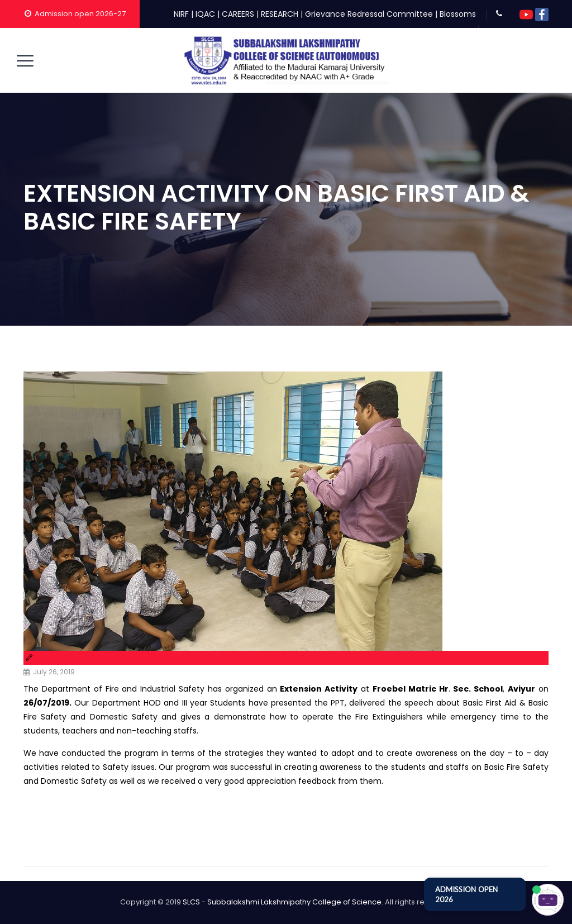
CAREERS (238, 14)
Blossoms (458, 14)
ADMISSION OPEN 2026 (466, 894)
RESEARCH (280, 14)
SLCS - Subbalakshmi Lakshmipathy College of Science (282, 902)
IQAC (205, 14)
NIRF (181, 14)
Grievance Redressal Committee (369, 14)
